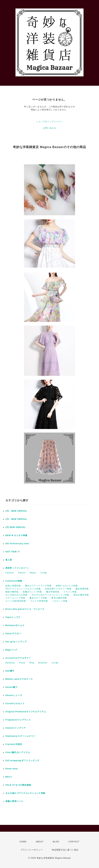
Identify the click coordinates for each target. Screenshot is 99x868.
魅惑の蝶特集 (12, 592)
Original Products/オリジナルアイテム (26, 712)
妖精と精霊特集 (13, 586)
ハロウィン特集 (60, 601)
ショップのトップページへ (49, 122)
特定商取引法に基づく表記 (65, 850)
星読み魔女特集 (81, 595)
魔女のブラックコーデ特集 (38, 586)
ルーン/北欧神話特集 (16, 601)
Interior (22, 573)
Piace (22, 663)
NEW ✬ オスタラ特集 (16, 535)
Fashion (10, 573)
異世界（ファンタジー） (18, 568)
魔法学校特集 (53, 592)
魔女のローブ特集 (38, 598)
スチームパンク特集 (15, 598)
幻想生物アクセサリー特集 (58, 589)
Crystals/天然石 (14, 744)
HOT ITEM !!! (13, 552)
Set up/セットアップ (16, 642)
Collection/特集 (14, 581)
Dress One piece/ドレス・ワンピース (25, 609)
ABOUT (40, 842)
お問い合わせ (49, 128)
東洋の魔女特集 (59, 598)
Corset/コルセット (15, 703)
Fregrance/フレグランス (18, 720)
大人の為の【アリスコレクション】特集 (25, 793)
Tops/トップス (13, 617)
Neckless (10, 663)
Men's (9, 777)
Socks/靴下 (11, 687)
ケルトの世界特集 (39, 601)
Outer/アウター (13, 634)
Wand (33, 573)
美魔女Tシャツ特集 (32, 592)
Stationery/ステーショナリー (20, 736)
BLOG (56, 842)
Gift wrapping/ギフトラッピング (22, 761)
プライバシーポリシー (32, 850)
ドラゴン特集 (70, 592)
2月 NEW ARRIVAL (16, 527)
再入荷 (9, 560)
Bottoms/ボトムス (15, 625)
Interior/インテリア (16, 728)
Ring (32, 663)
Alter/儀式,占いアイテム (18, 752)
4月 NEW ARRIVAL (16, 511)
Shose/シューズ (14, 695)
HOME (23, 842)
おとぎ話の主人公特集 (16, 595)
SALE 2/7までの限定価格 (18, 785)
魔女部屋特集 (82, 589)
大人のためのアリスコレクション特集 (50, 595)
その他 (43, 573)
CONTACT (74, 842)
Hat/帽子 (10, 671)
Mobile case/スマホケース (19, 679)
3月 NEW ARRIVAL (16, 519)
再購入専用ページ (14, 801)
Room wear (12, 769)
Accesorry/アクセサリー (18, 658)
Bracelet (43, 663)
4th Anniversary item (17, 544)
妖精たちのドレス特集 (67, 586)
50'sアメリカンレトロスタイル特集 (23, 589)
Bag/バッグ (11, 650)
